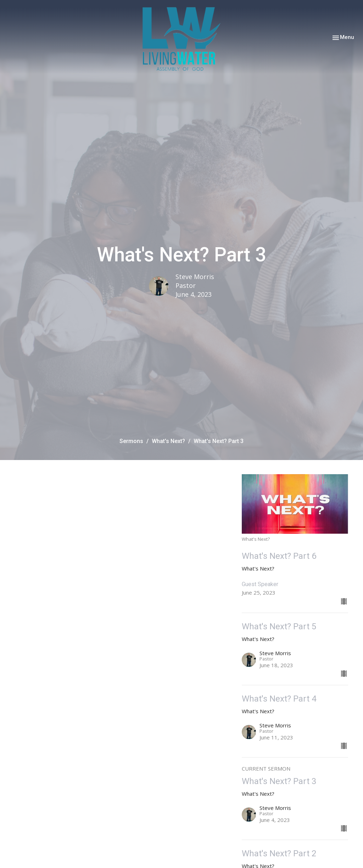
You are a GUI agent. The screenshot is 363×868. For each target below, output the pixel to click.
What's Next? (168, 441)
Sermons (131, 441)
